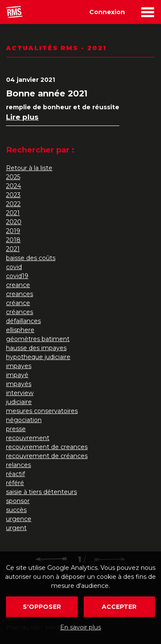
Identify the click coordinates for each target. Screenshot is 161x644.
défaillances (23, 321)
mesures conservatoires (42, 411)
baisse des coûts (31, 258)
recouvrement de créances (47, 456)
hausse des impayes (36, 348)
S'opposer (42, 607)
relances (18, 465)
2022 (13, 204)
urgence (19, 519)
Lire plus (22, 117)
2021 (13, 213)
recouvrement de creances (47, 447)
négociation (24, 420)
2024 (14, 186)
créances (20, 312)
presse (16, 429)
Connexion (107, 12)
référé (15, 483)
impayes (19, 366)
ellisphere (20, 330)
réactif (15, 474)
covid (14, 267)
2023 (13, 195)
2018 (13, 240)
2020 (14, 222)
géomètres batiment (38, 339)
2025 (13, 177)
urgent (16, 528)
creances (20, 294)
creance (18, 285)
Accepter (119, 607)
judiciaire (19, 402)
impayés (19, 384)
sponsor (18, 501)
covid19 (17, 276)
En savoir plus (80, 627)
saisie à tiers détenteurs (41, 492)
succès (16, 510)
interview (20, 393)
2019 (13, 231)
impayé (17, 375)
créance (18, 303)
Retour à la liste (29, 168)
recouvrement (28, 438)
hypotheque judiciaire (38, 357)
